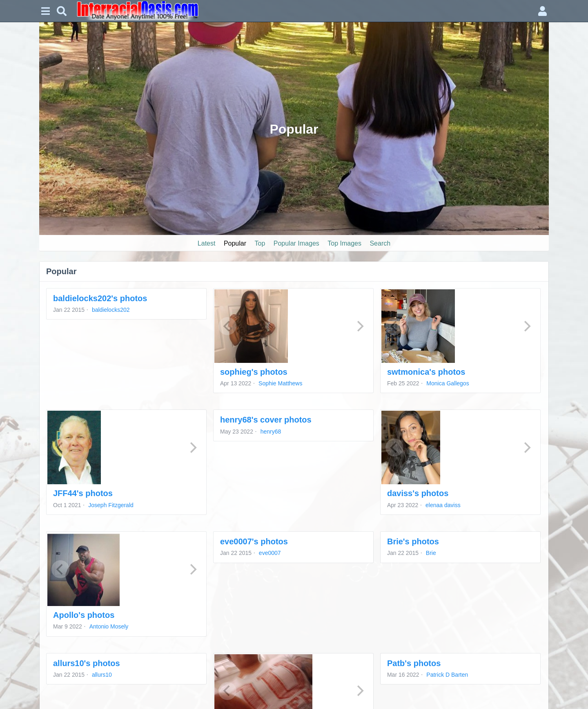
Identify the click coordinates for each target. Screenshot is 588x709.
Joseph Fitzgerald (111, 505)
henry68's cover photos (266, 420)
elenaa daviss (443, 505)
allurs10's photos (87, 663)
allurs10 (102, 675)
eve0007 (270, 553)
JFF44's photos (83, 493)
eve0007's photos (254, 541)
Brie (431, 553)
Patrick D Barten (447, 675)
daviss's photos (418, 493)
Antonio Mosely (109, 626)
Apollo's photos (84, 615)
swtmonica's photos (426, 372)
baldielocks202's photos (100, 298)
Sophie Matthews (280, 383)
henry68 (271, 432)
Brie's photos (413, 541)
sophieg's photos (254, 372)
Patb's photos (414, 663)
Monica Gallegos (448, 383)
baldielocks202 (111, 310)
